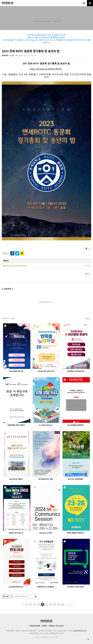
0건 (12, 56)
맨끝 (70, 604)
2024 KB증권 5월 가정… (17, 371)
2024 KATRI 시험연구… (17, 479)
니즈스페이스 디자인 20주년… (76, 587)
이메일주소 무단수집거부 (56, 626)
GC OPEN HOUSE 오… (46, 425)
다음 (66, 604)
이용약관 (44, 626)
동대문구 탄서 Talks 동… (17, 533)
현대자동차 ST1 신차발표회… (46, 587)
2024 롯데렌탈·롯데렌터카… (76, 425)
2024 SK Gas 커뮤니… (46, 533)
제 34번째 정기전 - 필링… (46, 479)
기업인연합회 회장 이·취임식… (17, 425)
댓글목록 (8, 289)
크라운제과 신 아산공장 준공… (76, 371)
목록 (88, 274)
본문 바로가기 (0, 0)
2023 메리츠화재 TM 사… (17, 587)
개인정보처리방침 (35, 626)
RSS (88, 319)
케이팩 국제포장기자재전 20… (76, 533)
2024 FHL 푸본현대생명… (76, 479)
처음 (23, 604)
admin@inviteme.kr (80, 631)
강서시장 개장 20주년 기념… (46, 371)
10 (62, 604)
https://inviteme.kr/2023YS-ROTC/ (46, 69)
